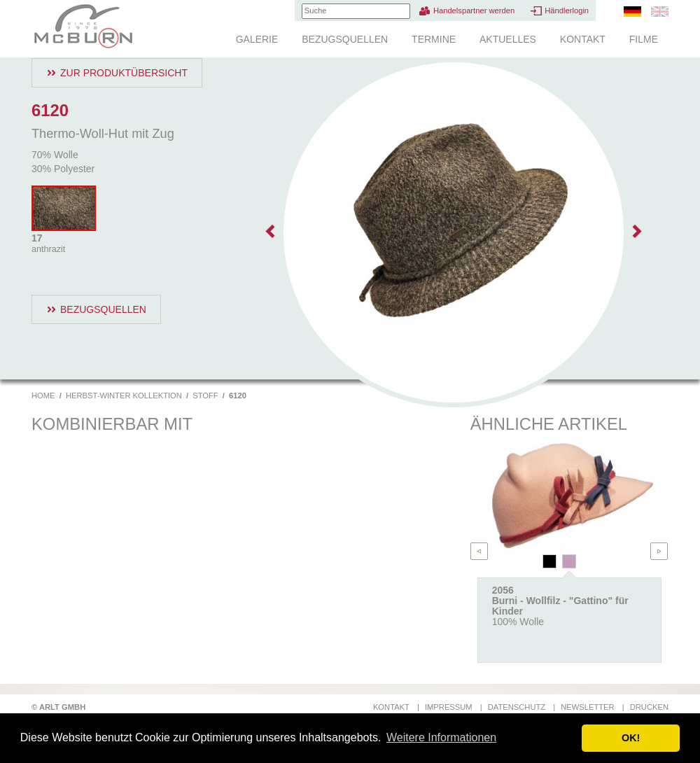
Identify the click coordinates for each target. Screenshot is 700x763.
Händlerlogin (567, 10)
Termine (434, 39)
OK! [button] (631, 738)
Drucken (649, 707)
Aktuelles (508, 39)
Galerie (257, 39)
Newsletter (587, 707)
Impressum (449, 707)
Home (43, 395)
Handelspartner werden (474, 10)
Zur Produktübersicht (124, 73)
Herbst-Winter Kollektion (124, 395)
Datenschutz (517, 707)
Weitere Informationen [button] (441, 737)
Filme (644, 39)
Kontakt (583, 39)
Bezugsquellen (345, 39)
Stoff (205, 395)
